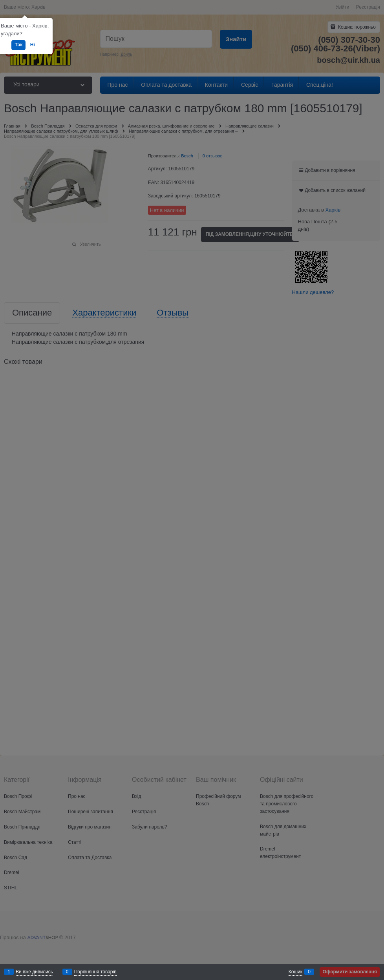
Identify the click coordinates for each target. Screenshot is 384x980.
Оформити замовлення (350, 972)
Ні (33, 45)
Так (18, 45)
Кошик (295, 972)
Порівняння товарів (95, 972)
